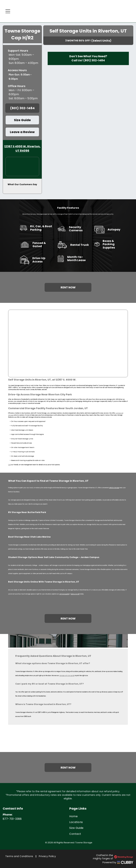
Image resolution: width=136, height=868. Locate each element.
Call (9, 465)
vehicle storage (114, 488)
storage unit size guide (67, 676)
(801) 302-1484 (94, 60)
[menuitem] (101, 816)
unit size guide (64, 594)
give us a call (75, 594)
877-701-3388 (12, 819)
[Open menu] (8, 11)
